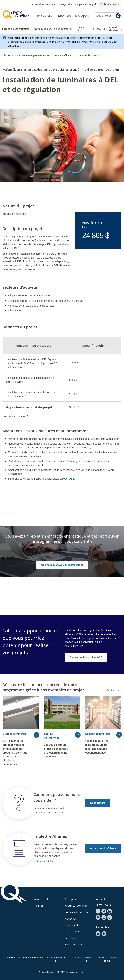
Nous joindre (65, 4)
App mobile (103, 927)
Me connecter (110, 4)
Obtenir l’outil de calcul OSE (86, 657)
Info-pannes (81, 4)
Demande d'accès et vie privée (107, 959)
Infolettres (103, 899)
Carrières (70, 938)
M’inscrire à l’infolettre (103, 848)
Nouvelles (51, 4)
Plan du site (9, 958)
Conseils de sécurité (77, 912)
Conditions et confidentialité (30, 958)
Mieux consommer (76, 906)
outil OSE (69, 479)
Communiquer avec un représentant (62, 565)
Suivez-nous (103, 905)
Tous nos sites (37, 4)
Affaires (64, 16)
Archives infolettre (46, 862)
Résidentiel (45, 16)
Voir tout (115, 690)
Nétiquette (86, 958)
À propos (82, 16)
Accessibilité (73, 958)
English (93, 4)
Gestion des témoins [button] (56, 958)
